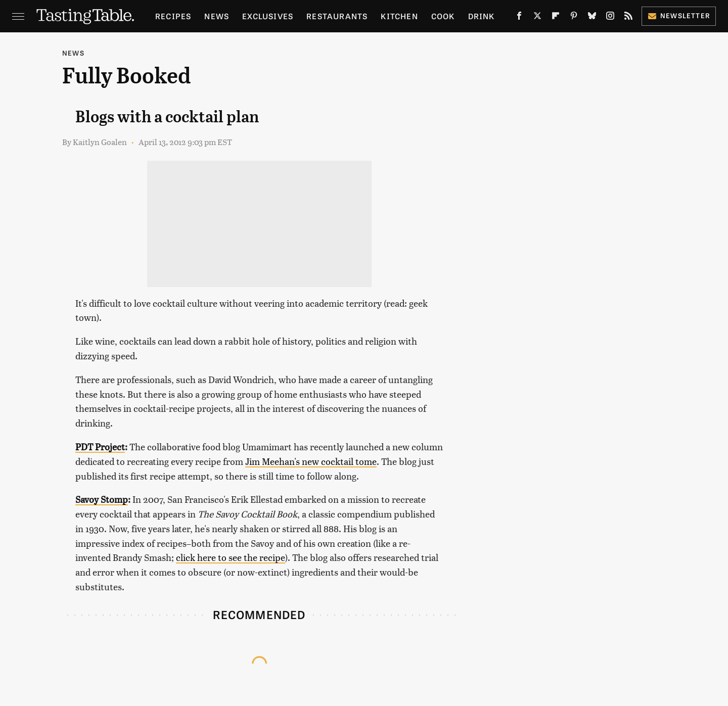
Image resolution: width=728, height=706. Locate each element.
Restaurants (337, 16)
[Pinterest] (574, 18)
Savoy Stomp (102, 499)
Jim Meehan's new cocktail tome (311, 461)
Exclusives (268, 16)
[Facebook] (519, 18)
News (217, 16)
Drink (482, 16)
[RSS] (628, 18)
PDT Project (100, 446)
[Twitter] (537, 18)
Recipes (173, 16)
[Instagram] (610, 18)
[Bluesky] (592, 18)
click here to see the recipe (231, 557)
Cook (443, 16)
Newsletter (679, 15)
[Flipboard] (556, 18)
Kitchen (399, 16)
